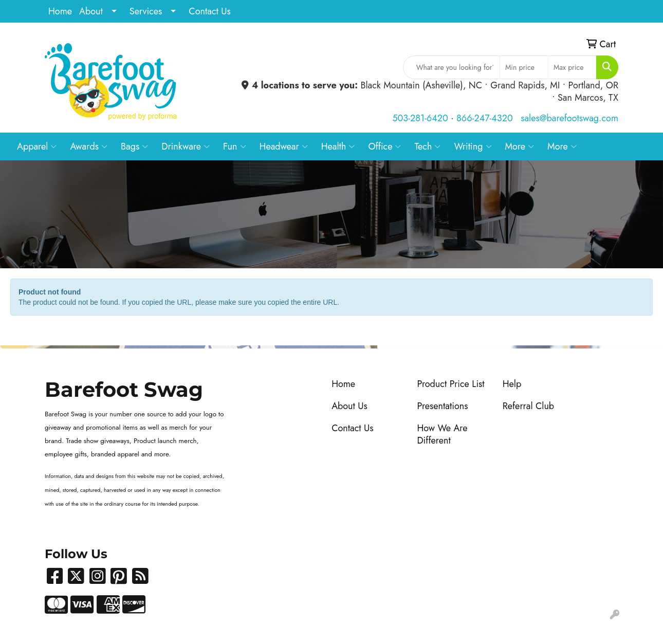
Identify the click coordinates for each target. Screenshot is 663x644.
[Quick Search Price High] (572, 67)
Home (60, 11)
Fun (235, 146)
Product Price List (450, 384)
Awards (89, 146)
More (520, 146)
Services (146, 11)
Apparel (37, 146)
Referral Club (529, 406)
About (91, 11)
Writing (473, 146)
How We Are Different (442, 434)
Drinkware (186, 146)
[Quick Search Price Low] (524, 67)
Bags (134, 146)
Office (384, 146)
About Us (349, 406)
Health (338, 146)
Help (512, 384)
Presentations (442, 406)
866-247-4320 (485, 118)
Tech (427, 146)
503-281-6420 (420, 118)
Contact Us (209, 11)
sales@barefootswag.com (569, 118)
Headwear (284, 146)
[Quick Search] (452, 67)
